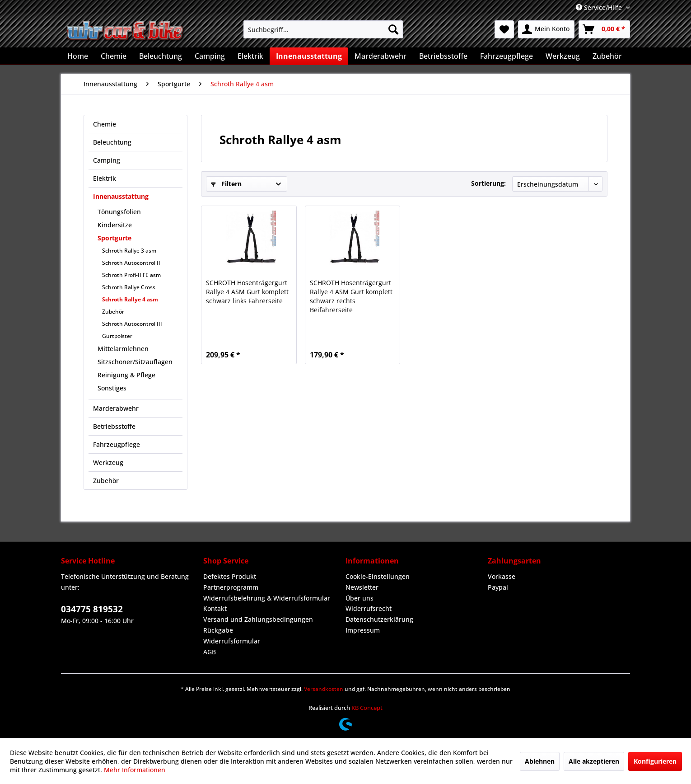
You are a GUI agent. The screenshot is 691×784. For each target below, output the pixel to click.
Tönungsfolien (119, 212)
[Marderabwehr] (381, 56)
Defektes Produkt (230, 576)
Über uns (360, 598)
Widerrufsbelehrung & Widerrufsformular (267, 598)
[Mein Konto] (546, 29)
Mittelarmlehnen (123, 349)
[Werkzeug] (563, 56)
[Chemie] (114, 56)
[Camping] (210, 56)
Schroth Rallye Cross (129, 287)
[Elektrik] (250, 56)
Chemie (105, 124)
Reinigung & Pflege (126, 375)
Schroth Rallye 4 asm (130, 299)
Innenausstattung (121, 196)
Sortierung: (488, 183)
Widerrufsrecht (369, 608)
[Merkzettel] (504, 29)
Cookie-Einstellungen (378, 576)
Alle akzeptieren (594, 761)
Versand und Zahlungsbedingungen (258, 619)
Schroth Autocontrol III (132, 324)
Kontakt (215, 608)
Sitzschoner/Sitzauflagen (135, 362)
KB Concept (367, 708)
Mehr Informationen (135, 770)
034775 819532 (92, 609)
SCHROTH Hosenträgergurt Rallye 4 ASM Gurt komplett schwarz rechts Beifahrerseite (351, 296)
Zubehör (113, 312)
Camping (107, 160)
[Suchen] (393, 29)
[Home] (78, 56)
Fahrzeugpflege (117, 444)
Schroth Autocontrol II (131, 263)
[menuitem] (323, 29)
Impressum (363, 630)
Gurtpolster (117, 336)
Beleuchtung (112, 142)
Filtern (226, 184)
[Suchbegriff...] (323, 29)
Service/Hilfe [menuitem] (600, 7)
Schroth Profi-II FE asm (131, 275)
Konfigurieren (655, 761)
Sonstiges (112, 388)
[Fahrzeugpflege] (507, 56)
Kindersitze (115, 225)
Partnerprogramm (231, 587)
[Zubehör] (607, 56)
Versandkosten (324, 689)
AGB (210, 652)
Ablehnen (540, 761)
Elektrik (105, 178)
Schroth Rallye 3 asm (129, 251)
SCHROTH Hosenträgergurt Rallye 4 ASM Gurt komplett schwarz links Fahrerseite (247, 292)
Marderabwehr (116, 408)
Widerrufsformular (232, 641)
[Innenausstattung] (309, 56)
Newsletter (362, 587)
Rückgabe (218, 630)
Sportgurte (114, 238)
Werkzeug (108, 462)
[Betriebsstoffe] (443, 56)
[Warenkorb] (604, 29)
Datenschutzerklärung (379, 619)
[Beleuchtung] (161, 56)
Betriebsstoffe (114, 426)
